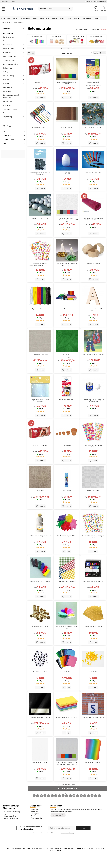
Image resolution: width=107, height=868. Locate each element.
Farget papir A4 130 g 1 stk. (40, 774)
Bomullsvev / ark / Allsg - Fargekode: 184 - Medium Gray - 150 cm (67, 231)
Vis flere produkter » (67, 800)
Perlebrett (77, 18)
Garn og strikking (45, 18)
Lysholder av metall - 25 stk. (40, 638)
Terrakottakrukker (67, 456)
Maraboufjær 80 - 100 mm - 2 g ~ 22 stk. (67, 639)
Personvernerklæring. (67, 844)
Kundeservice (35, 821)
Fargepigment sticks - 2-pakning (40, 593)
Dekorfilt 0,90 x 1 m (67, 139)
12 (74, 807)
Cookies (33, 827)
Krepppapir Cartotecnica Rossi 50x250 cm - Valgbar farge (93, 230)
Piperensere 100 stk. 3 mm (40, 320)
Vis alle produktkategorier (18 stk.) (67, 59)
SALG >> (13, 2)
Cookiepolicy (35, 825)
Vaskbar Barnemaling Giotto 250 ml (40, 547)
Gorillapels (67, 366)
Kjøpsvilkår (34, 823)
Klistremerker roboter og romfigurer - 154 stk (93, 548)
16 (88, 807)
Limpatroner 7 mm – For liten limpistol (40, 412)
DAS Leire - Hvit (40, 93)
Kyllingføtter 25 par (93, 683)
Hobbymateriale (26, 18)
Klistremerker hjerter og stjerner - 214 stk (93, 457)
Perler (70, 18)
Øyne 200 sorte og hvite (40, 683)
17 (92, 807)
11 (70, 807)
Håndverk (15, 18)
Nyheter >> (5, 2)
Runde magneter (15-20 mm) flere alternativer (40, 185)
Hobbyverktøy (87, 18)
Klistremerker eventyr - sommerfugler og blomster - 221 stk (40, 276)
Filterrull (67, 320)
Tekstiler (55, 18)
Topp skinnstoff (40, 502)
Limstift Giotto (67, 502)
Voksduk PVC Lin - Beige (40, 366)
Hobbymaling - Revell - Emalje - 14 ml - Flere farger (93, 412)
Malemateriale (6, 18)
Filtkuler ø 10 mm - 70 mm (40, 230)
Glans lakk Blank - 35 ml (67, 411)
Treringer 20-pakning (93, 275)
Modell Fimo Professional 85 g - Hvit (93, 593)
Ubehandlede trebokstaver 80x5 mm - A (93, 321)
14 (81, 807)
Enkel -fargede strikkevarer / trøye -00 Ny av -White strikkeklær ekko (67, 775)
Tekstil (35, 18)
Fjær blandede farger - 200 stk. (67, 547)
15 (85, 807)
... (96, 807)
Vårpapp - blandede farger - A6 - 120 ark (67, 729)
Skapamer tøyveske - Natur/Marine (93, 729)
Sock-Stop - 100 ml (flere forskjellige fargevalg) (93, 366)
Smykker (62, 18)
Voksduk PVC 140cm (93, 502)
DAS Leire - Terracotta (40, 456)
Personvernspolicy (37, 829)
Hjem (3, 22)
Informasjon (88, 2)
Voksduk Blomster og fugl (93, 139)
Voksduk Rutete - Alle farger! (67, 593)
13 (78, 807)
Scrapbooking (97, 18)
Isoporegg (67, 184)
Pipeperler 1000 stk (93, 93)
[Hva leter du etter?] (55, 9)
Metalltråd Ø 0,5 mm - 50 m (93, 184)
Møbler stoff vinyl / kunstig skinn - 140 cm (67, 94)
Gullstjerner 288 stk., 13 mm (93, 638)
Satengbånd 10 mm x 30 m (40, 139)
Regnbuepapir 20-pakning (93, 774)
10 (67, 807)
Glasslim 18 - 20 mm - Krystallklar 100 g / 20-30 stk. (67, 276)
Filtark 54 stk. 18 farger (67, 683)
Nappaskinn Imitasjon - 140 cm (40, 729)
